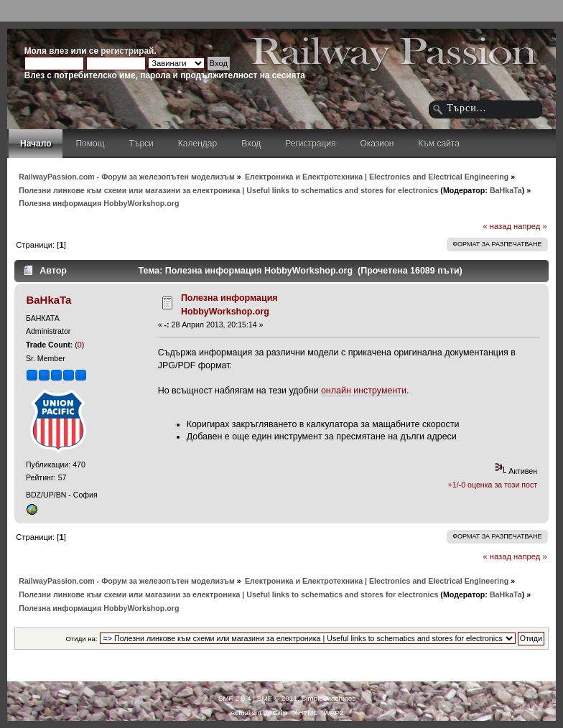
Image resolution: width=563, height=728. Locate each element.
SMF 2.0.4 (235, 698)
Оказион (377, 144)
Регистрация (310, 144)
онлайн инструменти (364, 391)
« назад (497, 226)
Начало (36, 144)
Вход (251, 144)
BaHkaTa (506, 190)
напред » (530, 226)
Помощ (90, 144)
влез (59, 51)
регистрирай (127, 51)
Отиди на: (82, 639)
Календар (197, 144)
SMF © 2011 (277, 698)
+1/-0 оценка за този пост (493, 485)
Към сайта (439, 144)
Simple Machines (328, 698)
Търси (141, 144)
